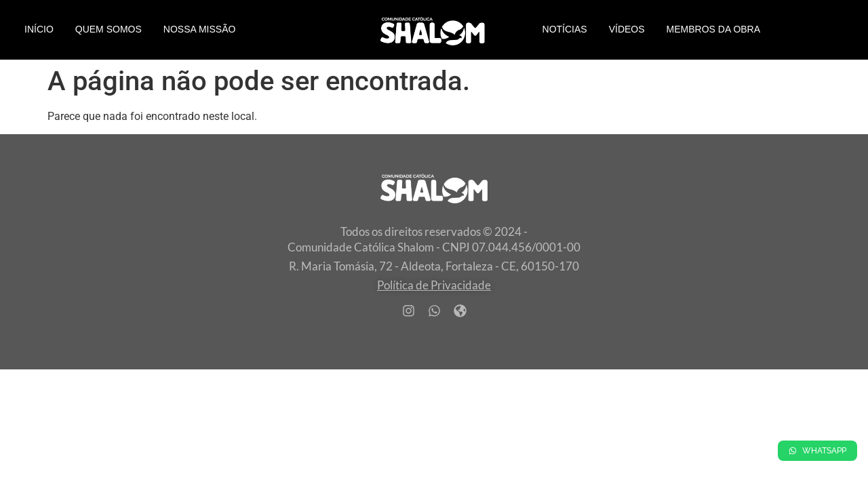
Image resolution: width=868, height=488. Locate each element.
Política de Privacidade (434, 285)
